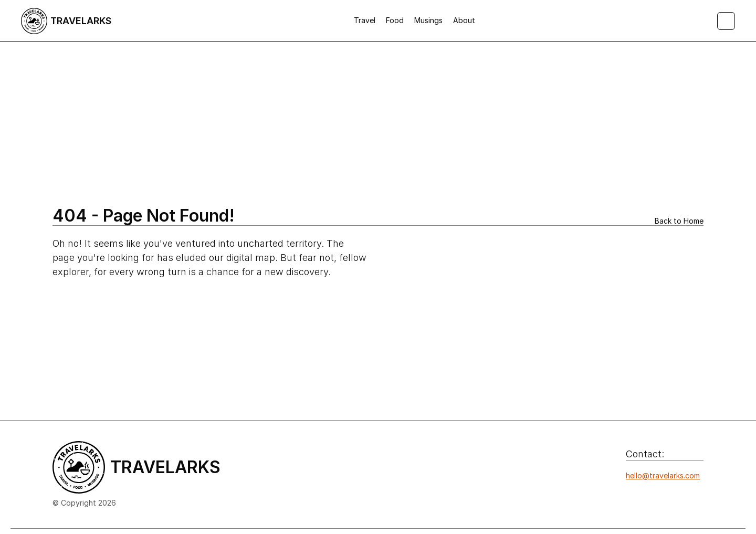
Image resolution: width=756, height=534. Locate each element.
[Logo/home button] (66, 21)
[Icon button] (632, 496)
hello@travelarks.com (663, 475)
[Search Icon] (726, 21)
